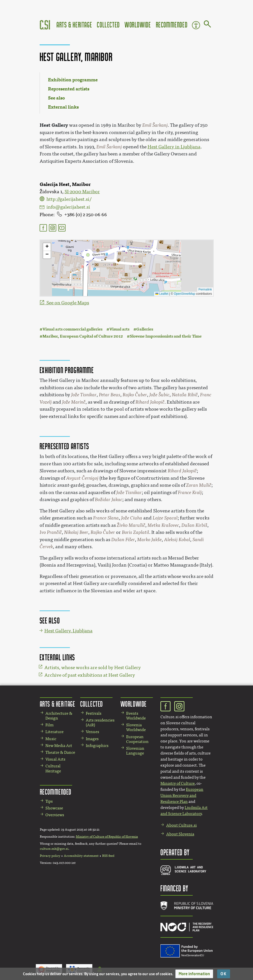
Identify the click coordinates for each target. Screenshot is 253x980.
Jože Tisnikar (84, 395)
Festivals (94, 713)
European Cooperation (137, 739)
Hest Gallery (54, 125)
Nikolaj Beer (76, 532)
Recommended (172, 25)
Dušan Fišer (123, 540)
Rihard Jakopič (150, 402)
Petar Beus (110, 395)
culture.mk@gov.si (54, 849)
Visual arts (119, 329)
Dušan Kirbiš (194, 525)
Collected (108, 25)
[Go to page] (207, 25)
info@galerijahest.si (68, 207)
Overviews (55, 815)
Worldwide (138, 25)
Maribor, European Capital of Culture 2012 (83, 336)
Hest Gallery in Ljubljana (174, 147)
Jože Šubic (159, 395)
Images (92, 739)
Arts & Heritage (74, 25)
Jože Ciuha (132, 518)
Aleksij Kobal (177, 540)
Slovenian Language (135, 751)
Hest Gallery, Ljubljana (68, 631)
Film (49, 725)
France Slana (106, 518)
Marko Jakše (149, 540)
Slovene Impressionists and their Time (166, 336)
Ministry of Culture (178, 783)
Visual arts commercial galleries (72, 329)
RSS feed (108, 856)
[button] (194, 974)
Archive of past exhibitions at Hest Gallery (90, 675)
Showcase (54, 808)
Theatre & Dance (60, 752)
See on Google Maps (68, 303)
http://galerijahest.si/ (69, 199)
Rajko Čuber (135, 395)
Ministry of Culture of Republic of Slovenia (107, 837)
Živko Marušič (131, 525)
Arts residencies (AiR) (100, 723)
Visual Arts (55, 759)
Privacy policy (50, 856)
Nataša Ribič (185, 395)
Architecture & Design (59, 716)
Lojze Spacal (165, 518)
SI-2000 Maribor (82, 192)
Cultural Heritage (53, 768)
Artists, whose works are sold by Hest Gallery (93, 668)
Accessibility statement (81, 856)
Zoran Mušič (199, 485)
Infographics (97, 746)
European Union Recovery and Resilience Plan (182, 795)
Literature (54, 732)
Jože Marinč (74, 402)
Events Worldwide (136, 716)
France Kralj (190, 493)
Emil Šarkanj (155, 125)
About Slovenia (180, 834)
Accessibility (196, 25)
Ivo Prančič (51, 532)
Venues (92, 732)
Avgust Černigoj (82, 478)
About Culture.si (181, 825)
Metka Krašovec (163, 525)
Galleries (145, 329)
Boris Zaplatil (135, 532)
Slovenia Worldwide (136, 727)
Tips (49, 801)
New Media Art (59, 746)
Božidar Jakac (109, 500)
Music (51, 739)
